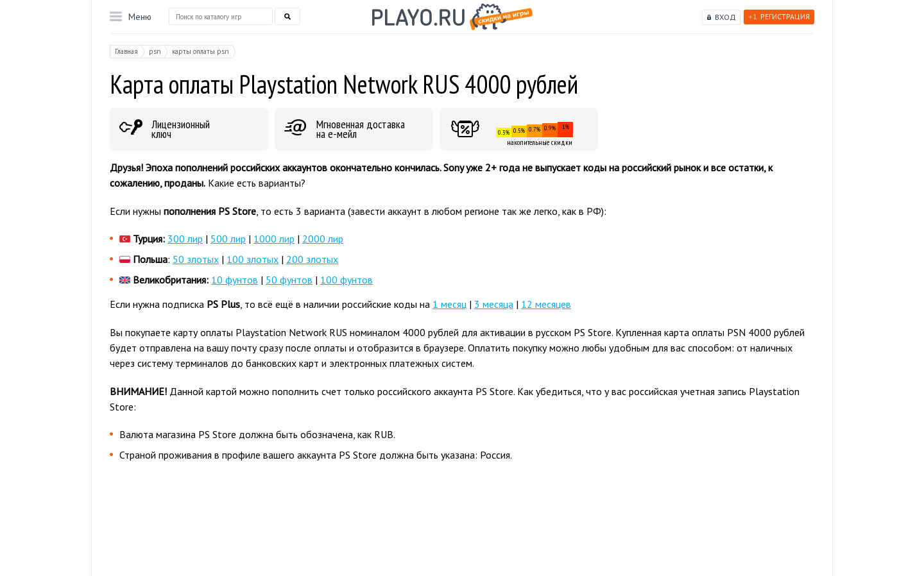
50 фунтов (289, 280)
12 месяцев (546, 304)
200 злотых (312, 259)
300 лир (185, 239)
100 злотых (252, 259)
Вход (725, 17)
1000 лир (274, 239)
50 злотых (196, 259)
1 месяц (449, 304)
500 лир (228, 239)
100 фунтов (346, 280)
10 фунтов (235, 280)
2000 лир (323, 239)
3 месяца (494, 304)
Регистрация (779, 16)
